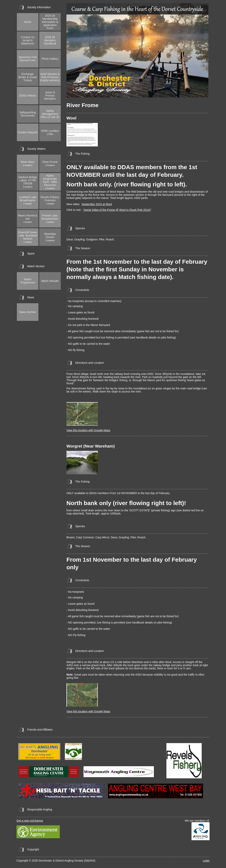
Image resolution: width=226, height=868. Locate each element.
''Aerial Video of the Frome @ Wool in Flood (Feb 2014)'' (117, 210)
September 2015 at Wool (97, 204)
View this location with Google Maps (88, 430)
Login (206, 861)
